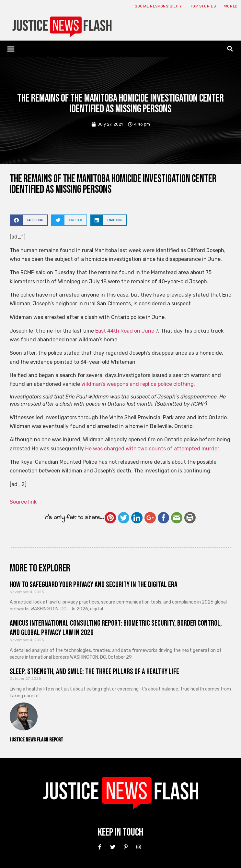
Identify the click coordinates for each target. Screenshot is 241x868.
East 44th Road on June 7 (127, 331)
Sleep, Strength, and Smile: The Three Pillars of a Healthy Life (94, 672)
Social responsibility (158, 6)
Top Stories (203, 6)
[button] (11, 49)
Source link (23, 502)
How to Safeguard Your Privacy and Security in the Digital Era (94, 585)
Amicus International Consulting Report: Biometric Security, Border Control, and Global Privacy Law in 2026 (116, 628)
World (231, 6)
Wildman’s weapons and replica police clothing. (138, 384)
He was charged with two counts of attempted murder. (153, 449)
